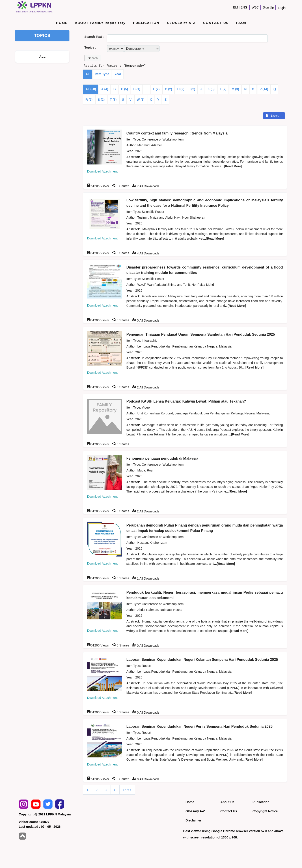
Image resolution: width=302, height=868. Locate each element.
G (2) (168, 89)
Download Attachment (102, 171)
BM (236, 7)
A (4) (105, 89)
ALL (42, 57)
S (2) (101, 100)
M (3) (235, 89)
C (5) (124, 89)
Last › (127, 790)
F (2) (156, 89)
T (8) (113, 100)
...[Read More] (232, 166)
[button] (93, 58)
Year (118, 74)
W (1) (141, 100)
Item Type (102, 74)
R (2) (89, 100)
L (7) (223, 89)
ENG (244, 7)
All (88, 74)
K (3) (211, 89)
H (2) (181, 89)
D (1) (137, 89)
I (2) (192, 89)
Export (273, 116)
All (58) (91, 89)
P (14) (264, 89)
